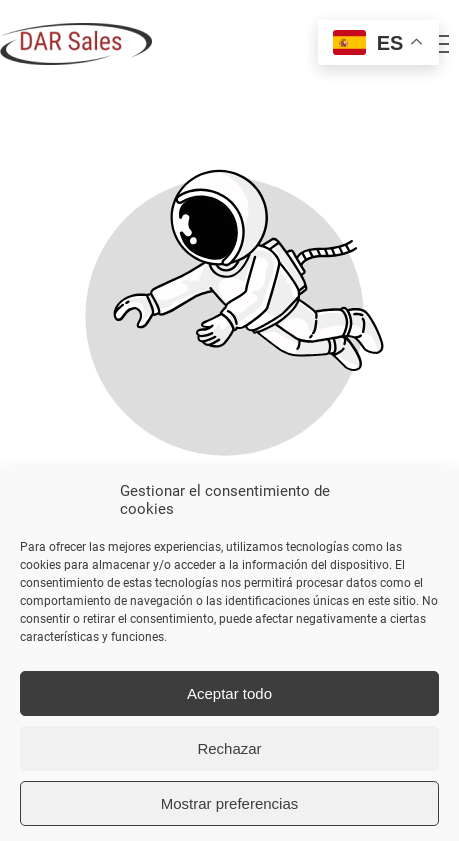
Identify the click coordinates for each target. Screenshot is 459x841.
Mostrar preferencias (230, 803)
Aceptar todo (229, 693)
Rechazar (229, 748)
